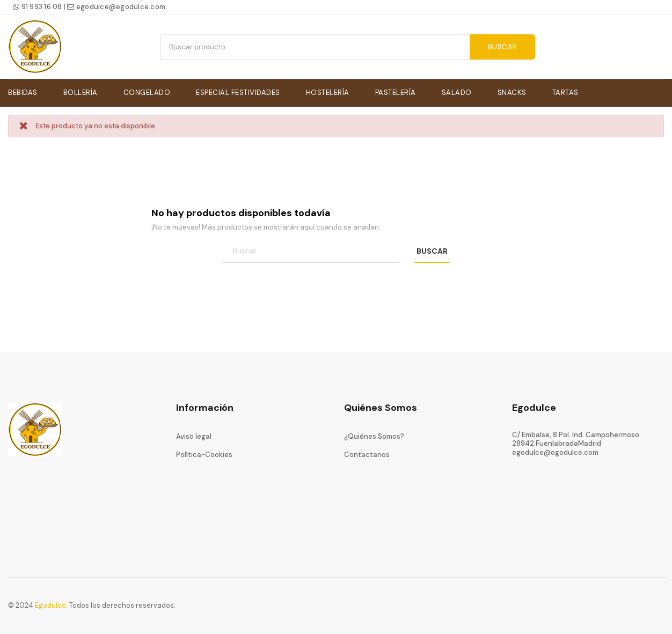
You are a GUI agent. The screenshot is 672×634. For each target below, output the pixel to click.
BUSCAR (432, 249)
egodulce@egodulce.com (116, 7)
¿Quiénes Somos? (374, 435)
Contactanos (367, 453)
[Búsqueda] (311, 250)
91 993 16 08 (38, 7)
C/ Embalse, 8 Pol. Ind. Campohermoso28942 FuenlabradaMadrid (576, 437)
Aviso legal (194, 435)
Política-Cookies (204, 453)
